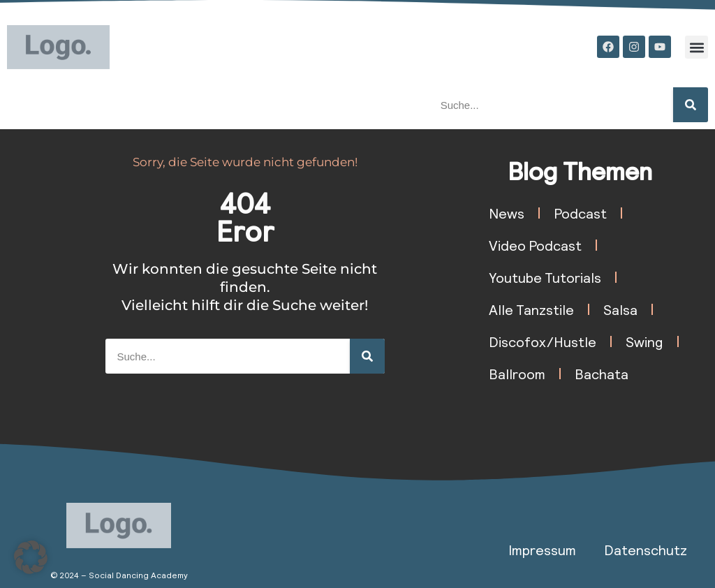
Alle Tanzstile (531, 309)
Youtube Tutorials (545, 277)
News (507, 213)
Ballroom (517, 374)
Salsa (620, 309)
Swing (644, 341)
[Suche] (691, 105)
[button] (696, 47)
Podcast (580, 213)
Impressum (542, 550)
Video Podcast (535, 245)
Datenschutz (646, 550)
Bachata (602, 374)
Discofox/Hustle (543, 341)
